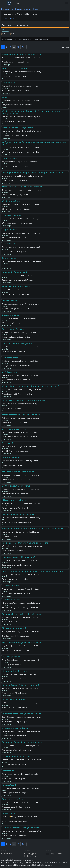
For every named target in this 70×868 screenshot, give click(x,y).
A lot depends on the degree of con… (16, 807)
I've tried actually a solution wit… (15, 579)
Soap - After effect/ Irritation (16, 69)
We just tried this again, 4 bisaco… (15, 135)
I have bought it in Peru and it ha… (16, 494)
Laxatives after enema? (13, 215)
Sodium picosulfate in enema (16, 486)
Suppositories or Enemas (14, 799)
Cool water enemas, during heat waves (20, 828)
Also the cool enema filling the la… (15, 835)
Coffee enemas (9, 258)
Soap (4, 97)
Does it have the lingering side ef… (16, 195)
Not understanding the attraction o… (16, 479)
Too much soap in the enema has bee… (17, 522)
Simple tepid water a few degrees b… (16, 793)
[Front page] (1, 9)
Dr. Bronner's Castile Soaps (15, 728)
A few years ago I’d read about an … (16, 693)
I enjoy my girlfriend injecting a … (15, 408)
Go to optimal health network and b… (17, 351)
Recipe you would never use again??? (20, 514)
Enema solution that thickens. (16, 287)
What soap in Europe (12, 201)
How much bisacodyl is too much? (18, 557)
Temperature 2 (9, 785)
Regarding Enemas (11, 657)
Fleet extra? (7, 443)
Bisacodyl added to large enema (18, 128)
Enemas (18, 9)
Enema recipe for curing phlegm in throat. (22, 614)
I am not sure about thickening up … (16, 294)
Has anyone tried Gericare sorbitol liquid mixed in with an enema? (34, 529)
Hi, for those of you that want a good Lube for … (21, 608)
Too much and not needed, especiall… (17, 565)
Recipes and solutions (30, 9)
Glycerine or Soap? (11, 586)
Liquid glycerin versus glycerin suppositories (24, 400)
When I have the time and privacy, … (16, 821)
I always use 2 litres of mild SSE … (15, 465)
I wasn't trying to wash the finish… (15, 736)
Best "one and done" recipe (15, 429)
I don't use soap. (10, 301)
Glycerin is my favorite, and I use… (15, 323)
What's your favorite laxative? (16, 756)
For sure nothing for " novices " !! (15, 508)
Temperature (8, 771)
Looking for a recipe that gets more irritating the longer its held (32, 173)
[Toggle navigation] (4, 3)
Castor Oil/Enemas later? (14, 700)
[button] (23, 47)
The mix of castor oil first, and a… (15, 707)
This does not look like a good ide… (16, 636)
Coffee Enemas (9, 813)
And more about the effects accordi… (16, 593)
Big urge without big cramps (15, 671)
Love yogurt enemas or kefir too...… (16, 166)
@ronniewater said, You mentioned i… (17, 394)
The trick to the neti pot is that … (15, 622)
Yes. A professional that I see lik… (15, 237)
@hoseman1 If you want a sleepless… (17, 380)
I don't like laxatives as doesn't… (15, 764)
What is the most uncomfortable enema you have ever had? (31, 386)
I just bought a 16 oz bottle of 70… (15, 536)
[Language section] (67, 3)
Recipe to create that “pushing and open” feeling (25, 543)
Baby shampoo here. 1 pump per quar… (17, 105)
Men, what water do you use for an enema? (23, 643)
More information (10, 18)
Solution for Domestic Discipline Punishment (23, 742)
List (5, 30)
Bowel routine (8, 83)
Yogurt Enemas (9, 158)
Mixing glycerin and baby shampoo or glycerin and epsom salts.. (33, 571)
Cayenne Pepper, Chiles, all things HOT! (21, 685)
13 (18, 47)
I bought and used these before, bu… (17, 366)
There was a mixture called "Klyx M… (16, 679)
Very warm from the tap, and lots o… (16, 650)
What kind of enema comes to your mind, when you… (23, 152)
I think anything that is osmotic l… (15, 551)
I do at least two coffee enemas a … (16, 266)
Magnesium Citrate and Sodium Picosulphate (24, 187)
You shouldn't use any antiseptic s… (16, 722)
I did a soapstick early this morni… (15, 76)
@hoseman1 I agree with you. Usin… (16, 309)
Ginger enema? (9, 230)
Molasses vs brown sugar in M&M (18, 472)
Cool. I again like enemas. (12, 665)
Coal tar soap (9, 244)
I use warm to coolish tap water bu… (16, 337)
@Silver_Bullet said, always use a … (16, 778)
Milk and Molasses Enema (14, 500)
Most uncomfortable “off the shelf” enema (22, 415)
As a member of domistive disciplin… (16, 750)
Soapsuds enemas (11, 457)
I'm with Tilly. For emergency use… (15, 451)
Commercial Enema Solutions (16, 272)
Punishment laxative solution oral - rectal (22, 54)
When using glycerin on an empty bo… (17, 223)
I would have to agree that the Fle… (16, 422)
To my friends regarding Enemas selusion (22, 714)
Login (17, 3)
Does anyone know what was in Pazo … (17, 280)
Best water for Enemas (13, 329)
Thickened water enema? (14, 628)
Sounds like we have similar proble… (16, 91)
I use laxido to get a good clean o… (16, 62)
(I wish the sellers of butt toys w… (15, 180)
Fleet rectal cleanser (12, 358)
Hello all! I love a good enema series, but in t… (20, 437)
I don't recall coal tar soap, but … (15, 252)
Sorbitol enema (9, 372)
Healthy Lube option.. (12, 600)
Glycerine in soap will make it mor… (16, 209)
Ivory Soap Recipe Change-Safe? (18, 343)
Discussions (9, 9)
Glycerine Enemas (11, 315)
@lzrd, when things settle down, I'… (16, 121)
